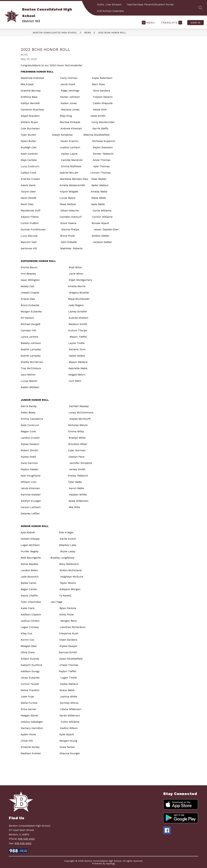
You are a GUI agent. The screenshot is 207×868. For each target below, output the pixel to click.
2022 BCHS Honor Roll (112, 33)
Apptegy (110, 863)
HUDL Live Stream (109, 4)
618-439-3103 (26, 839)
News (88, 33)
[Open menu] (148, 23)
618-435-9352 (23, 843)
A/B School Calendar (111, 11)
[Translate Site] (171, 23)
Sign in (196, 23)
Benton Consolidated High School (55, 33)
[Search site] (201, 8)
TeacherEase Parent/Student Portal (150, 4)
